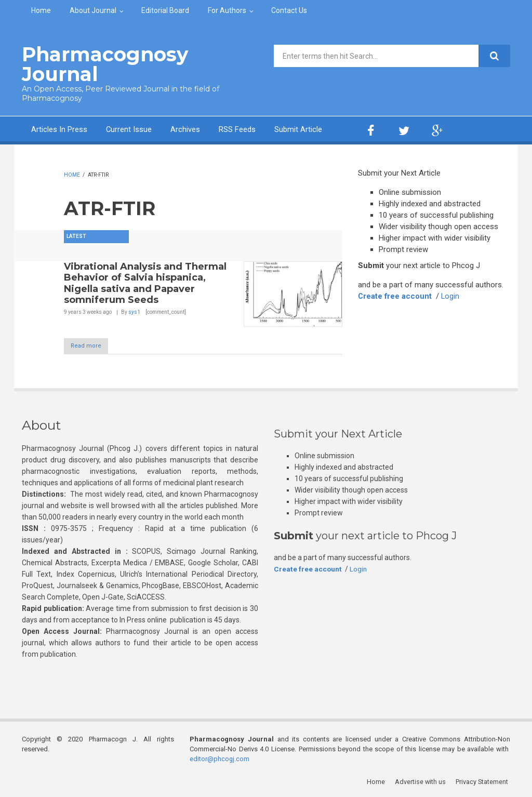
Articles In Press (59, 129)
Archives (186, 129)
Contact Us (289, 10)
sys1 (134, 311)
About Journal (93, 10)
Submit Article (299, 129)
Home (41, 10)
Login (451, 296)
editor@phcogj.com (220, 758)
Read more (91, 346)
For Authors (227, 10)
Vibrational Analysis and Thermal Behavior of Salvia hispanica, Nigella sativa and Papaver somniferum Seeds (145, 282)
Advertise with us (422, 781)
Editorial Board (165, 10)
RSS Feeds (238, 129)
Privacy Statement (484, 781)
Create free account (395, 296)
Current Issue (129, 129)
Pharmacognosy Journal (102, 64)
